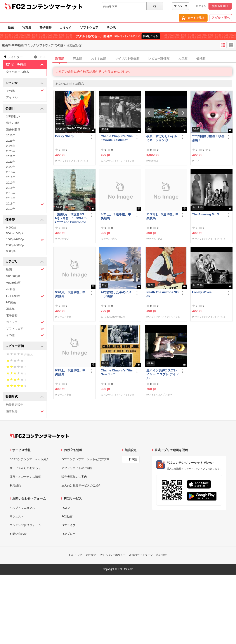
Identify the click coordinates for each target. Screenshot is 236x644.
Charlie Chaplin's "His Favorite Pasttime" (117, 138)
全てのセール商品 (17, 72)
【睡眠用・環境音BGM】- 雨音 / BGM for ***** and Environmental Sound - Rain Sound (71, 218)
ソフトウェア (89, 27)
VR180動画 (13, 276)
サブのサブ (63, 239)
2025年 (11, 141)
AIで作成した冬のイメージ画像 (116, 294)
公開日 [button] (25, 109)
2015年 (11, 193)
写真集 (27, 27)
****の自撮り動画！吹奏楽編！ (208, 138)
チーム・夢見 (110, 239)
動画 (11, 27)
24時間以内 (13, 116)
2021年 (11, 162)
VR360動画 (13, 283)
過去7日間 (13, 123)
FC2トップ (76, 555)
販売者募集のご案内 (74, 477)
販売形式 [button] (25, 397)
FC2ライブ (68, 525)
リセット (40, 57)
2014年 (11, 198)
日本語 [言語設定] (133, 459)
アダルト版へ (221, 18)
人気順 (183, 58)
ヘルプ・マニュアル (22, 508)
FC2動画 (67, 516)
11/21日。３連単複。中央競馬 (162, 216)
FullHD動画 (25, 296)
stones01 (154, 161)
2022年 (11, 156)
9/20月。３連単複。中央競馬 (70, 294)
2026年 (11, 135)
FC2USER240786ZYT (114, 317)
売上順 (78, 58)
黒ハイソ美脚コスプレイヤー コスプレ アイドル (163, 374)
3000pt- (11, 251)
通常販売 (25, 411)
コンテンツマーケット (54, 7)
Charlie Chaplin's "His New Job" (117, 372)
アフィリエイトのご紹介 (77, 468)
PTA (197, 161)
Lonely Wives (202, 292)
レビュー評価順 (159, 58)
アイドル (12, 97)
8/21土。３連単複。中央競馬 (116, 216)
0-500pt (11, 228)
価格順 (201, 58)
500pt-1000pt (15, 233)
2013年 (25, 204)
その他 (111, 27)
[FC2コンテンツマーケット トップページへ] (39, 436)
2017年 (11, 183)
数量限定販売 (15, 405)
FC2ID (66, 508)
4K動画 (11, 289)
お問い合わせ (18, 534)
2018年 (11, 177)
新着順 (60, 58)
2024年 (11, 146)
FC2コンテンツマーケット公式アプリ (85, 459)
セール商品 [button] (25, 64)
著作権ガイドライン (141, 555)
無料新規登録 (220, 6)
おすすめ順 (99, 58)
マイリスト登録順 (127, 58)
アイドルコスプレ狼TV (161, 395)
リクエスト (17, 516)
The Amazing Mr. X (206, 214)
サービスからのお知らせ (25, 468)
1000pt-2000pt (25, 240)
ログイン (201, 6)
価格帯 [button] (25, 220)
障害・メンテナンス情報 (25, 477)
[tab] (145, 59)
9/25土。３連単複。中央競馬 (70, 372)
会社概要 (91, 555)
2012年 (11, 209)
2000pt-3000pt (15, 245)
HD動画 (11, 302)
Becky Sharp (64, 136)
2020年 (11, 167)
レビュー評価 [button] (25, 346)
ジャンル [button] (25, 83)
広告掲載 (161, 555)
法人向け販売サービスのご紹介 (81, 485)
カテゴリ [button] (25, 262)
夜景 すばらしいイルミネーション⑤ (162, 138)
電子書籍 (45, 27)
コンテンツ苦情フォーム (25, 525)
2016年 (11, 188)
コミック (66, 27)
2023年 (11, 151)
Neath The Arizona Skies (162, 294)
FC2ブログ (68, 534)
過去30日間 (13, 130)
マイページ (180, 6)
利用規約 (15, 485)
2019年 (11, 172)
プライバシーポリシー (113, 555)
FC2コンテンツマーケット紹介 (29, 459)
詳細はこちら (151, 36)
